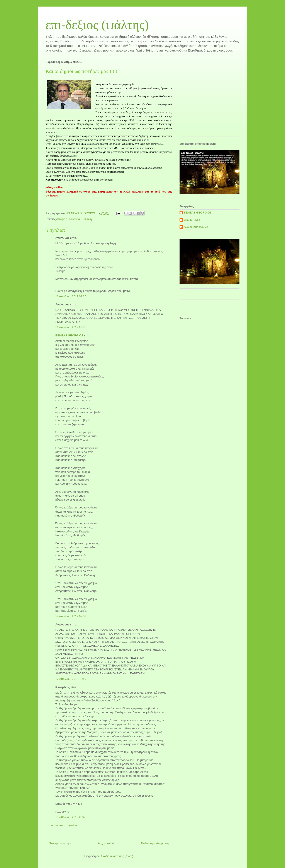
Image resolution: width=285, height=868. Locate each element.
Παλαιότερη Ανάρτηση (155, 843)
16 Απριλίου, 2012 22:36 (71, 327)
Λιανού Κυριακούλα (196, 227)
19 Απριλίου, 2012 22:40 (71, 817)
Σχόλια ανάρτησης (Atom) (117, 856)
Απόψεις (62, 219)
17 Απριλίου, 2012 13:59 (71, 679)
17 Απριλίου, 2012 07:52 (71, 616)
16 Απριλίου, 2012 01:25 (71, 296)
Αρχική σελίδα (107, 843)
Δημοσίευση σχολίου (64, 825)
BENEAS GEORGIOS (69, 335)
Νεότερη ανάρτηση (61, 843)
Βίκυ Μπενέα (192, 220)
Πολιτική (87, 219)
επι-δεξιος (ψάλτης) (97, 25)
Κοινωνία (74, 219)
